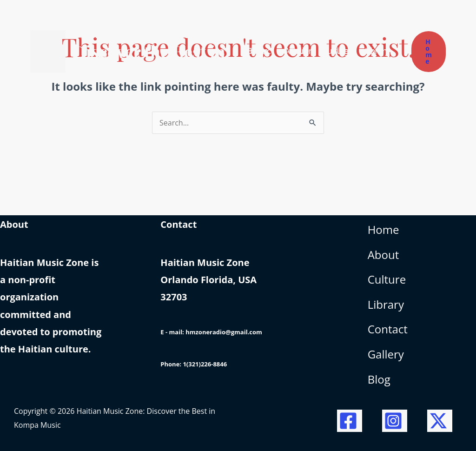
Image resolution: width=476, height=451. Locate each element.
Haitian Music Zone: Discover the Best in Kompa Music (150, 51)
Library (386, 304)
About (383, 255)
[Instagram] (395, 421)
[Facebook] (350, 421)
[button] (429, 52)
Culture (387, 279)
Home (383, 229)
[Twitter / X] (440, 421)
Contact (388, 329)
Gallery (386, 354)
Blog (379, 379)
